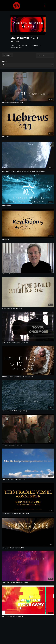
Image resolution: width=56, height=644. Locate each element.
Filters (7, 55)
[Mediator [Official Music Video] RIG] (28, 445)
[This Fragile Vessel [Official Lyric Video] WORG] (28, 514)
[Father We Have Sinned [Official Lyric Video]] (28, 342)
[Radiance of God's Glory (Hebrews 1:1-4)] (28, 479)
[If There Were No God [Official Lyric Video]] (28, 411)
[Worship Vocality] (28, 205)
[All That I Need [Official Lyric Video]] (28, 308)
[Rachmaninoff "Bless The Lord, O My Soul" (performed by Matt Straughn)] (28, 171)
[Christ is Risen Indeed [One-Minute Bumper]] (28, 582)
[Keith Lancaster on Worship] (28, 274)
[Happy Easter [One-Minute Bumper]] (28, 616)
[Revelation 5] (28, 240)
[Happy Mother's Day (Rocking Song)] (28, 103)
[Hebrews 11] (28, 137)
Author (4, 61)
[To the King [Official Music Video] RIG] (28, 548)
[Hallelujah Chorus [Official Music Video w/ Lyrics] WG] (28, 377)
